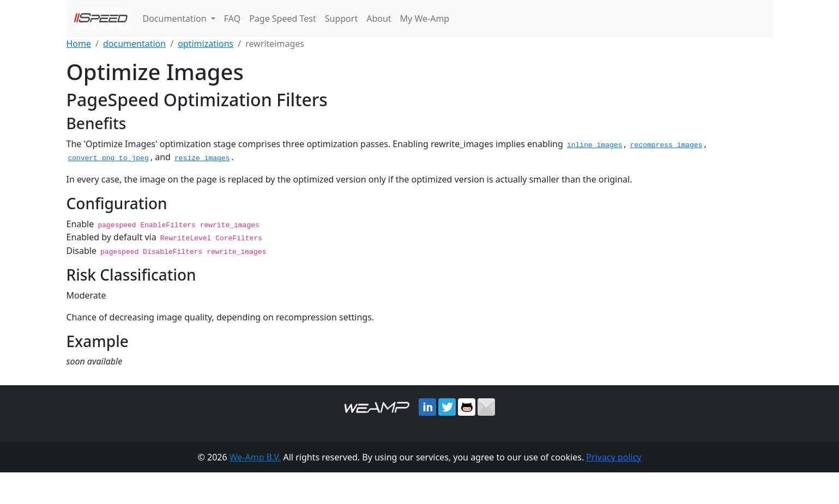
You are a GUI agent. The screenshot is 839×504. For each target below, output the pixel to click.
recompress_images (666, 144)
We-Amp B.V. (255, 456)
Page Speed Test (283, 19)
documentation (134, 44)
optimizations (206, 44)
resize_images (202, 157)
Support (341, 19)
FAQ (232, 19)
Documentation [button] (176, 19)
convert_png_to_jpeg (108, 157)
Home (79, 44)
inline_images (594, 144)
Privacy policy (614, 456)
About (379, 19)
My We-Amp (425, 19)
